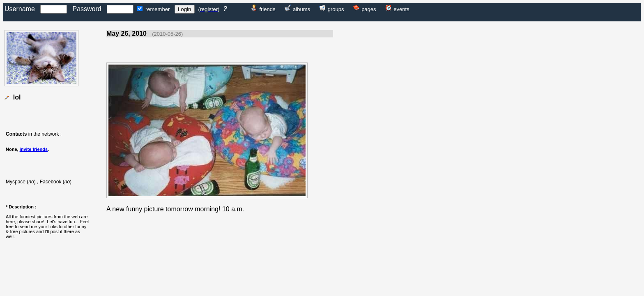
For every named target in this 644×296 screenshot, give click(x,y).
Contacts (16, 134)
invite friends (34, 149)
